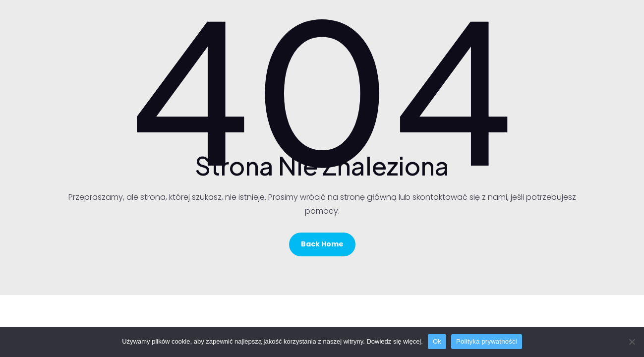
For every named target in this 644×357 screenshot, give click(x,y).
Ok (437, 341)
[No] (632, 342)
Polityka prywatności (487, 341)
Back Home (322, 244)
